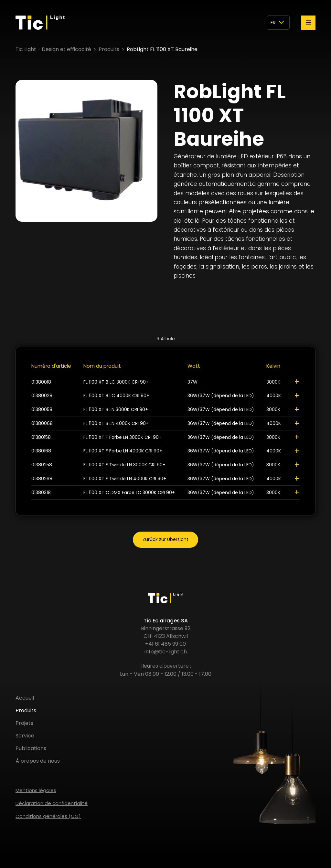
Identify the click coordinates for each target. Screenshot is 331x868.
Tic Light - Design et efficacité (53, 49)
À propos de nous (38, 761)
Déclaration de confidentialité (52, 803)
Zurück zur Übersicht (165, 539)
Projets (24, 723)
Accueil (25, 698)
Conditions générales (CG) (48, 816)
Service (25, 736)
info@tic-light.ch (166, 652)
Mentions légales (36, 790)
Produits (109, 49)
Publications (31, 748)
